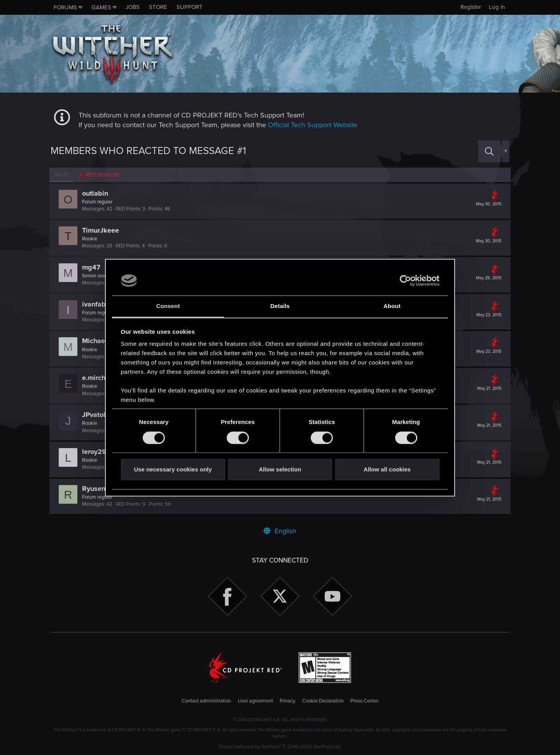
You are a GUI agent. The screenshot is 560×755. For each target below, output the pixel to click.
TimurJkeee (102, 230)
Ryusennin (100, 489)
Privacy (287, 701)
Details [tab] (280, 306)
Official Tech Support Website (313, 125)
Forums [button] (65, 7)
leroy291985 (103, 452)
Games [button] (101, 7)
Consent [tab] (168, 306)
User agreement (255, 701)
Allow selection (280, 470)
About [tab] (392, 306)
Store (158, 7)
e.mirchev (99, 378)
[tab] (100, 175)
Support (190, 7)
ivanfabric (99, 304)
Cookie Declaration (323, 701)
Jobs (133, 7)
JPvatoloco (101, 415)
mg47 (92, 267)
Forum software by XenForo (280, 747)
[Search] (489, 151)
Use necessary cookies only (173, 470)
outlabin (96, 193)
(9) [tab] (62, 175)
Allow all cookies (387, 470)
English (280, 531)
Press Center (364, 701)
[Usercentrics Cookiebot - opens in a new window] (405, 280)
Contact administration (206, 701)
